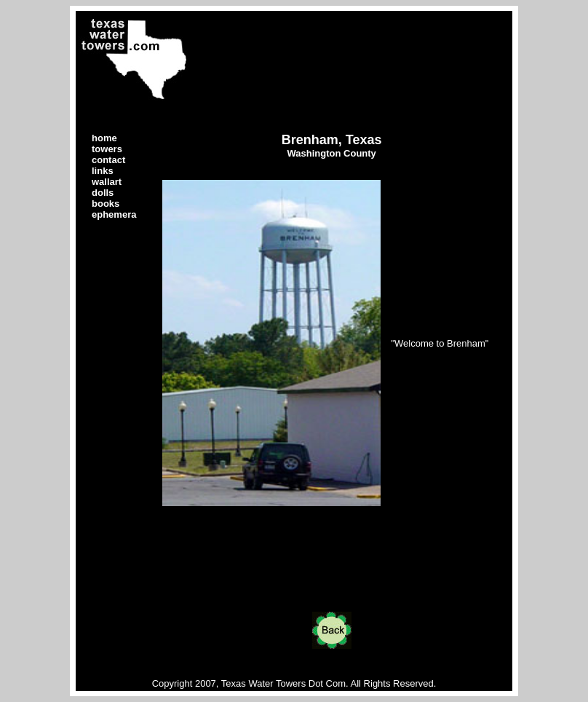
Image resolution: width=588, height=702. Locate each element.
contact (108, 160)
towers (107, 149)
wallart (107, 182)
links (103, 171)
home (104, 138)
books (106, 204)
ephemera (114, 214)
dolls (103, 193)
